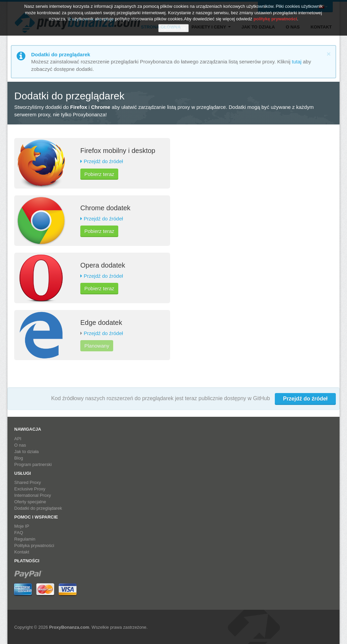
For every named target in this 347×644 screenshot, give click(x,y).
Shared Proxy (28, 482)
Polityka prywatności (34, 545)
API (18, 439)
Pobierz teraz (99, 174)
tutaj (297, 62)
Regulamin (25, 539)
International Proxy (33, 495)
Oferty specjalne (30, 502)
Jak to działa (26, 452)
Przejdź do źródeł (103, 161)
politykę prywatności (275, 17)
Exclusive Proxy (30, 489)
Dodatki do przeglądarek (38, 508)
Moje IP (22, 526)
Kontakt (22, 552)
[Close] (329, 54)
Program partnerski (33, 464)
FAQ (19, 533)
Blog (19, 458)
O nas (20, 445)
